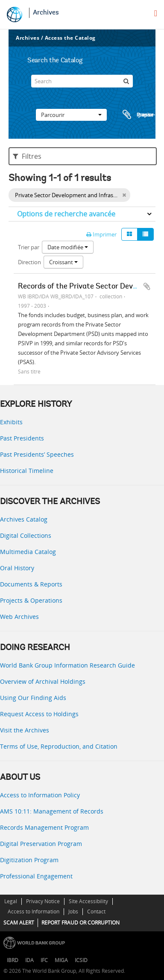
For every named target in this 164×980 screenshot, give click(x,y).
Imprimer (101, 234)
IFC (44, 960)
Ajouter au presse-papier (147, 286)
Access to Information (34, 911)
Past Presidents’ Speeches (37, 454)
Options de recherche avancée (66, 214)
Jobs (73, 911)
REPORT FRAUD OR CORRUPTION (81, 923)
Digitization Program (29, 860)
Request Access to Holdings (39, 714)
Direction (29, 262)
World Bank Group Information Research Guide (67, 665)
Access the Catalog (70, 38)
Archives (46, 13)
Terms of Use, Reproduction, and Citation (59, 746)
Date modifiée (68, 247)
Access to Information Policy (40, 795)
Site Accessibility (88, 901)
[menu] (156, 13)
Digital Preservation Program (41, 844)
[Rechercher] (126, 81)
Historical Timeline (27, 471)
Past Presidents (22, 438)
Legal (11, 901)
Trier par (29, 247)
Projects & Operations (31, 600)
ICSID (81, 960)
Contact (96, 911)
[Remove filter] (124, 195)
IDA (29, 960)
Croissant (63, 262)
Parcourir (71, 115)
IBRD (13, 960)
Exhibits (11, 422)
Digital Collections (26, 535)
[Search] (82, 81)
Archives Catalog (24, 519)
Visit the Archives (25, 730)
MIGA (61, 960)
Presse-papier (138, 115)
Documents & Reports (31, 584)
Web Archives (19, 617)
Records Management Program (44, 827)
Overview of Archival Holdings (43, 681)
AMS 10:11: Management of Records (52, 811)
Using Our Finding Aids (33, 698)
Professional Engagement (36, 876)
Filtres (27, 156)
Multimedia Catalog (28, 552)
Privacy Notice (43, 901)
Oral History (17, 568)
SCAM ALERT (19, 923)
